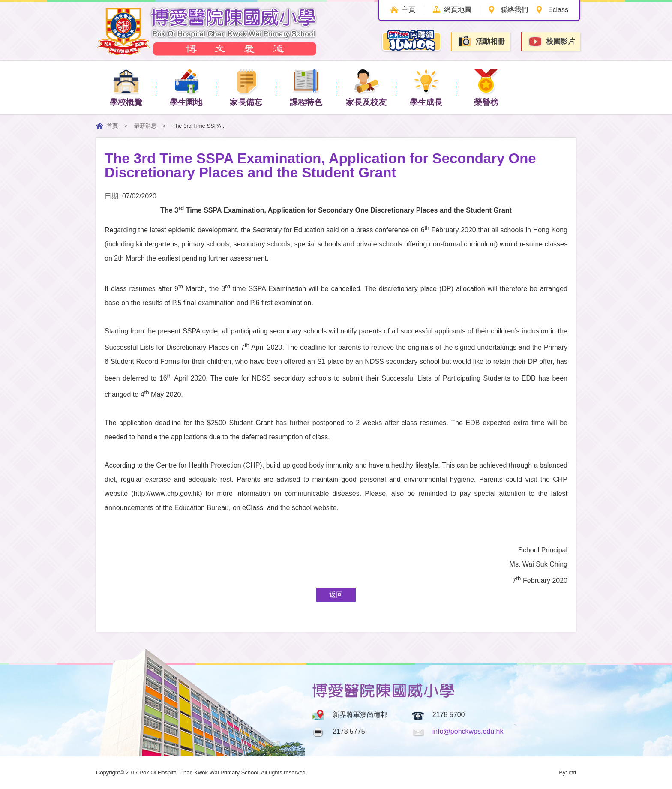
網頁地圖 (455, 10)
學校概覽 (126, 87)
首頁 (112, 126)
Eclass (558, 10)
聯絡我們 (513, 10)
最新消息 (145, 126)
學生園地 (186, 87)
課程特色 (306, 87)
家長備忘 (246, 87)
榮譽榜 (486, 87)
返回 (336, 595)
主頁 (404, 10)
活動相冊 (481, 41)
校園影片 (552, 42)
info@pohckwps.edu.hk (468, 731)
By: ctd (567, 772)
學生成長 (426, 87)
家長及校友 (366, 87)
